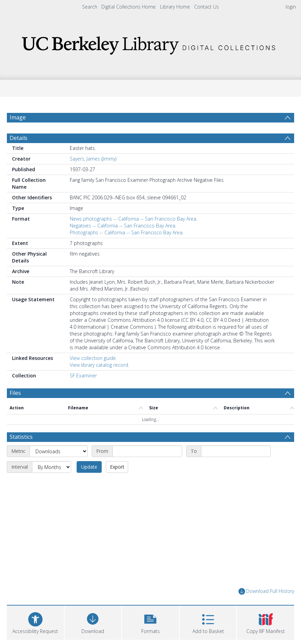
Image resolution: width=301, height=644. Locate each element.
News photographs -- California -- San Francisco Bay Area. (133, 219)
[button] (150, 622)
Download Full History (266, 591)
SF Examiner (83, 376)
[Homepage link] (150, 43)
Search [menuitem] (90, 7)
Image (18, 117)
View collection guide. (93, 358)
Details (19, 138)
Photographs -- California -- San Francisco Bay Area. (127, 232)
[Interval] (52, 467)
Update (89, 467)
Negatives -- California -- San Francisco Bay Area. (123, 226)
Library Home (175, 7)
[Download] (93, 622)
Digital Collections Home (129, 7)
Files (15, 393)
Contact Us (207, 7)
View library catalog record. (99, 365)
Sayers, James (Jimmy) (93, 159)
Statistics (21, 437)
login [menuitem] (291, 7)
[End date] (236, 451)
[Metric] (59, 451)
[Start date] (147, 451)
